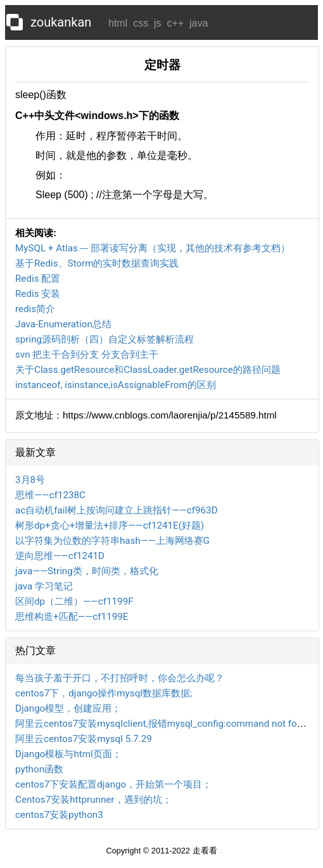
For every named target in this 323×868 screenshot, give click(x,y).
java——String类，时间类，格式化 (87, 571)
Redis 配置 (38, 279)
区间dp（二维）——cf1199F (74, 601)
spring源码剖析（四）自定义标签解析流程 (104, 339)
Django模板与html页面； (68, 754)
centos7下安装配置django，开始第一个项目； (113, 784)
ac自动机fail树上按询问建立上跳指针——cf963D (117, 510)
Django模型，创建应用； (68, 708)
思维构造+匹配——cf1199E (72, 617)
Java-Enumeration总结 (63, 324)
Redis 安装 (38, 294)
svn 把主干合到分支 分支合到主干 (87, 355)
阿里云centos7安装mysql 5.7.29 (84, 739)
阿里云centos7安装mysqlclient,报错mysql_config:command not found (164, 724)
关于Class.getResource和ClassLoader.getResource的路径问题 (148, 370)
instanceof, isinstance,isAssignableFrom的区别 (116, 385)
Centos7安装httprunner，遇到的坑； (93, 800)
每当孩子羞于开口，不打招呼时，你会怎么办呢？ (120, 678)
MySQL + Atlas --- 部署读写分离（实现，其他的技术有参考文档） (153, 248)
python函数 (39, 769)
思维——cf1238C (50, 495)
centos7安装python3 (59, 815)
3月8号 (30, 480)
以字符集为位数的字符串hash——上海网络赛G (112, 541)
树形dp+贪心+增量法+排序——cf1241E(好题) (110, 525)
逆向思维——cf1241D (60, 556)
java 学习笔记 (44, 586)
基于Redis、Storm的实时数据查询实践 (97, 263)
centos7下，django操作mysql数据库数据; (104, 693)
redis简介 (35, 309)
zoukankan (61, 22)
